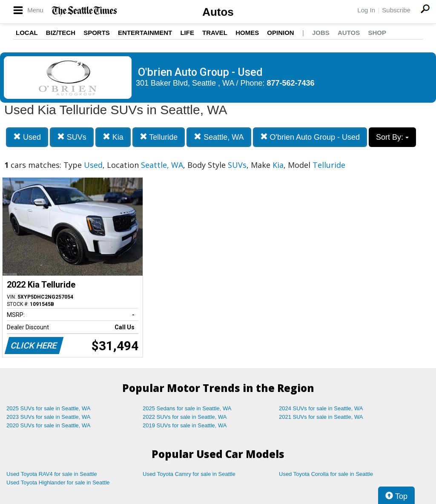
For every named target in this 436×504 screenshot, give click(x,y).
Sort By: (392, 137)
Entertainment (145, 33)
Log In (366, 10)
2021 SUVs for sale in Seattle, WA (321, 417)
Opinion (280, 33)
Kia (113, 137)
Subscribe (396, 10)
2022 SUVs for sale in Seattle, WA (185, 417)
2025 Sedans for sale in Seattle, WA (187, 408)
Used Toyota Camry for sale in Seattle (189, 474)
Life (187, 33)
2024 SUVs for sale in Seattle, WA (321, 408)
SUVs (72, 137)
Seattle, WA (219, 137)
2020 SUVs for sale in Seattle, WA (49, 425)
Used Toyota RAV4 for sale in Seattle (52, 474)
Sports (97, 33)
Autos (218, 12)
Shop (377, 33)
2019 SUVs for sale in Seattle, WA (185, 425)
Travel (215, 33)
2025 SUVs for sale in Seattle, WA (49, 408)
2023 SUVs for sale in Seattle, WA (49, 417)
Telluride (159, 137)
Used (27, 137)
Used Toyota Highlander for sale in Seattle (58, 482)
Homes (247, 33)
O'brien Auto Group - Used (310, 137)
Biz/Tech (61, 33)
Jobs (321, 33)
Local (27, 33)
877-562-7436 (291, 83)
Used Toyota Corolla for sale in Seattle (326, 474)
